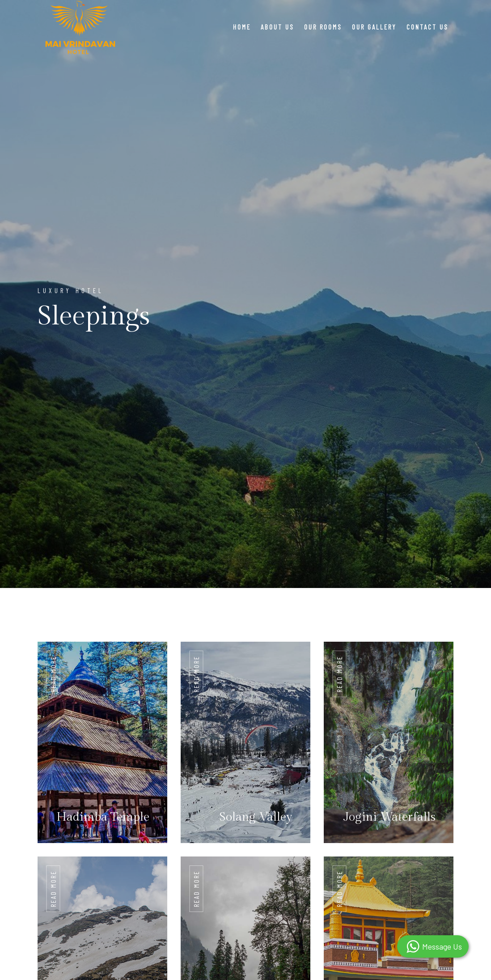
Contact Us (428, 27)
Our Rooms (323, 27)
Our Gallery (374, 27)
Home (242, 27)
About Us (277, 27)
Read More (53, 674)
